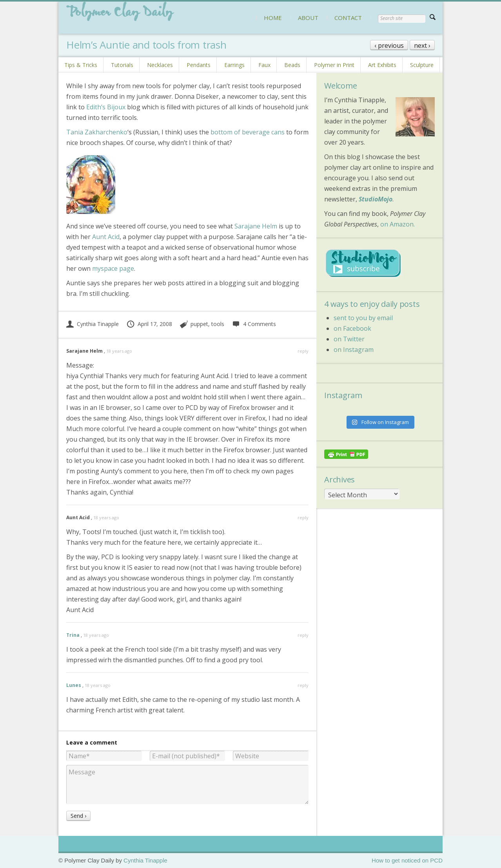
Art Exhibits (382, 65)
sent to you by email (363, 318)
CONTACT (348, 18)
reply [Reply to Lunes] (303, 685)
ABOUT (308, 18)
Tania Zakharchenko (97, 132)
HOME (273, 18)
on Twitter (349, 339)
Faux (264, 65)
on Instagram (354, 350)
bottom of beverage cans (248, 132)
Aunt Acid (106, 237)
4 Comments (254, 324)
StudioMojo (376, 199)
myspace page (113, 268)
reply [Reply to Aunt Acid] (303, 517)
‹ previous (389, 45)
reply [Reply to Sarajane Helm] (303, 351)
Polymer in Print (334, 65)
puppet (199, 324)
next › (422, 45)
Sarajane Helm (256, 226)
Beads (292, 65)
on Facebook (352, 328)
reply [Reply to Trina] (303, 635)
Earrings (234, 65)
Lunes (74, 685)
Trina (73, 635)
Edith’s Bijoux (106, 107)
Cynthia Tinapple (93, 324)
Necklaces (160, 65)
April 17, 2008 (149, 324)
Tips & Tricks (81, 65)
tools (218, 324)
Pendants (199, 65)
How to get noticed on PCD (407, 860)
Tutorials (122, 65)
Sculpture (422, 65)
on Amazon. (398, 224)
